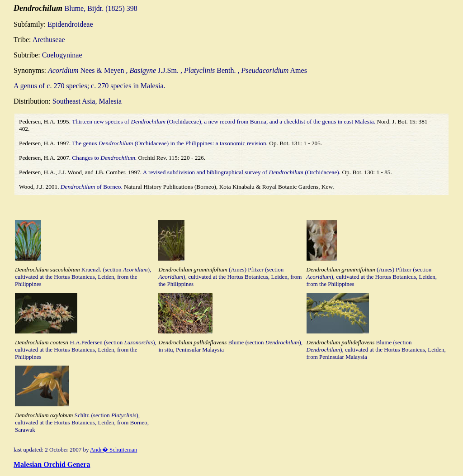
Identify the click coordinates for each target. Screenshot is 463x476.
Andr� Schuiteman (113, 450)
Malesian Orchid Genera (52, 464)
